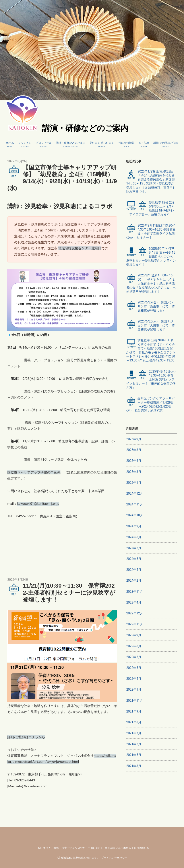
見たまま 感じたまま (102, 144)
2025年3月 (134, 472)
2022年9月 (134, 635)
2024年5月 (134, 559)
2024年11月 (135, 504)
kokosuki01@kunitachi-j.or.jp (38, 504)
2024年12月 (135, 493)
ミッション (25, 144)
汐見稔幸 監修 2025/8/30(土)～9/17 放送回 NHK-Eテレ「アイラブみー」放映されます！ (150, 208)
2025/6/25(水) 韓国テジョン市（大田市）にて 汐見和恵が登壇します (150, 325)
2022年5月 (134, 668)
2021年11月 (135, 701)
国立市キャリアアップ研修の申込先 (34, 472)
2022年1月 (134, 689)
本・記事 (144, 144)
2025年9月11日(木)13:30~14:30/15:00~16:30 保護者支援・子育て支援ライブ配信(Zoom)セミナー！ (151, 231)
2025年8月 (134, 450)
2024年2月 (134, 581)
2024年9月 (134, 526)
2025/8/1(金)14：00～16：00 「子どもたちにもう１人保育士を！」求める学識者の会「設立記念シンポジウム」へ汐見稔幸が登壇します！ (151, 283)
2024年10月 (135, 515)
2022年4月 (134, 679)
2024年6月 (134, 548)
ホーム (10, 144)
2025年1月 (134, 483)
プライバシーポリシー (114, 858)
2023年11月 (135, 592)
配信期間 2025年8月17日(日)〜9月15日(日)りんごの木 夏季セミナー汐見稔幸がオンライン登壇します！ (151, 256)
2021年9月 (134, 711)
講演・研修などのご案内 (71, 144)
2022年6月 (134, 657)
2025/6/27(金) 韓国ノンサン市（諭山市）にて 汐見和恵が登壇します (150, 306)
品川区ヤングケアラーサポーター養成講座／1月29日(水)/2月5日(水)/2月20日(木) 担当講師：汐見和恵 (150, 404)
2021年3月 (134, 766)
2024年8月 (134, 537)
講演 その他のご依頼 (166, 144)
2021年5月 (134, 755)
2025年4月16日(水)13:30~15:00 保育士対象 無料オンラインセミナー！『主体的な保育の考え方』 (151, 379)
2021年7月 (134, 733)
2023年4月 (134, 602)
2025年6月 (134, 461)
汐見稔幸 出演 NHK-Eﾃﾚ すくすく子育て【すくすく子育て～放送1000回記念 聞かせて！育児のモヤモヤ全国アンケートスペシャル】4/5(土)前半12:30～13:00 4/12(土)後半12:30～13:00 (151, 350)
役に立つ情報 (126, 144)
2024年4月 (134, 570)
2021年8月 (134, 722)
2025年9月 (134, 439)
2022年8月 (134, 646)
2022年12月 (135, 613)
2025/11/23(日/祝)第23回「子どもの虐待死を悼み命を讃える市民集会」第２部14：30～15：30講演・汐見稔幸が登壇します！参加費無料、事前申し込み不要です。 (151, 181)
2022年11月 (135, 624)
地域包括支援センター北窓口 (80, 248)
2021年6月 (134, 744)
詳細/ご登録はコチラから (26, 737)
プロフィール (44, 144)
